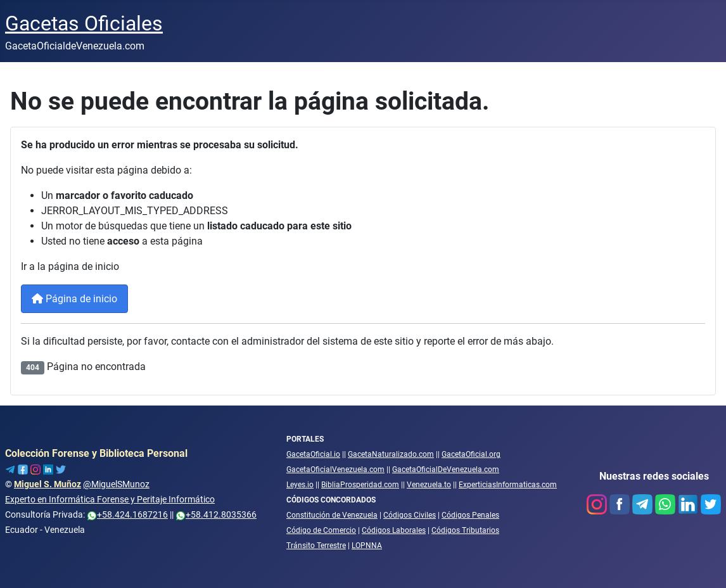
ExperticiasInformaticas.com (508, 485)
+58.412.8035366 (216, 514)
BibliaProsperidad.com (360, 485)
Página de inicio (74, 299)
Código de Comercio (321, 530)
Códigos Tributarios (465, 530)
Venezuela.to (429, 485)
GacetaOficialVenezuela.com (335, 470)
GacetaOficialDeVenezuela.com (446, 470)
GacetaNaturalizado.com (391, 454)
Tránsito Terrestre (316, 546)
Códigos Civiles (410, 515)
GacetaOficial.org (471, 454)
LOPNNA (367, 546)
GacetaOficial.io (313, 454)
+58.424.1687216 (127, 514)
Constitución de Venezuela (332, 515)
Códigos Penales (470, 515)
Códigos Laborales (394, 530)
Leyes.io (300, 485)
